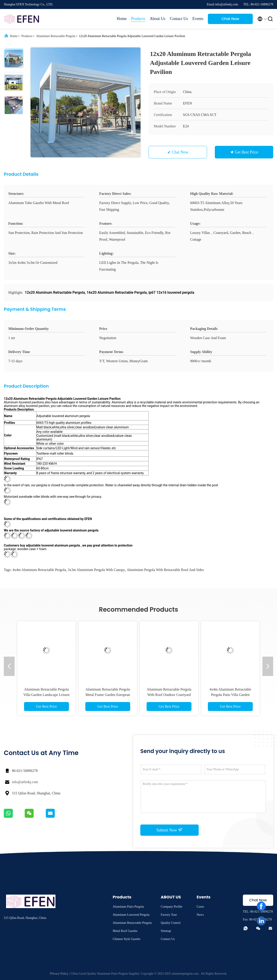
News (200, 915)
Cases (200, 907)
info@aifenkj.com (25, 782)
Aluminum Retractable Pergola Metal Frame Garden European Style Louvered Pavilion (108, 695)
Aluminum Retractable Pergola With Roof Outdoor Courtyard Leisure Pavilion (169, 695)
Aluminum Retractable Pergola (56, 36)
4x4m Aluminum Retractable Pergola (39, 570)
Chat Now (230, 19)
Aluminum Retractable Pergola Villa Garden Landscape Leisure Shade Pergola (47, 695)
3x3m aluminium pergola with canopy (96, 570)
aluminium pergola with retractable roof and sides (165, 570)
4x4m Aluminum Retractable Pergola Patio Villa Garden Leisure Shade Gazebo (230, 695)
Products (138, 19)
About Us (158, 19)
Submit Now (169, 830)
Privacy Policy (59, 974)
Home (122, 19)
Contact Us (179, 19)
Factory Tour (169, 915)
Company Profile (171, 907)
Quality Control (171, 923)
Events (198, 19)
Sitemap (166, 931)
